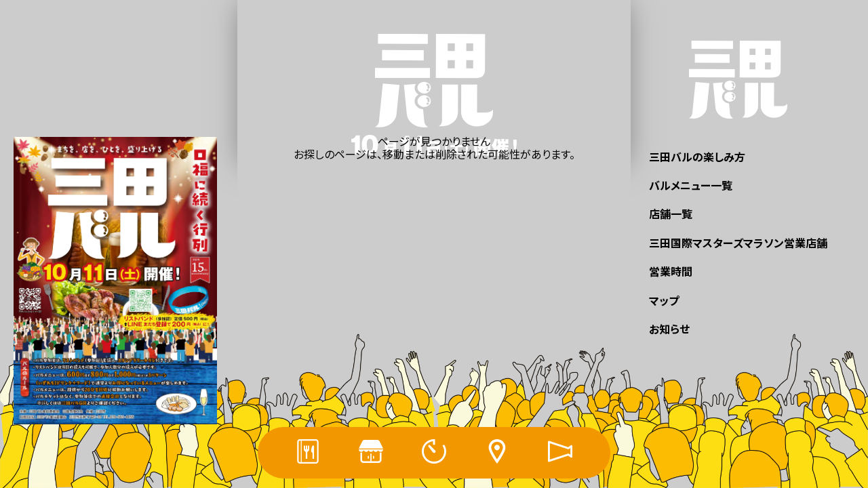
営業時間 (671, 271)
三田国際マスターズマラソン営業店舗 (738, 243)
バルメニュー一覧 (691, 185)
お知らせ (669, 329)
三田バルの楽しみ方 (697, 157)
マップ (664, 300)
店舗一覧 (671, 213)
